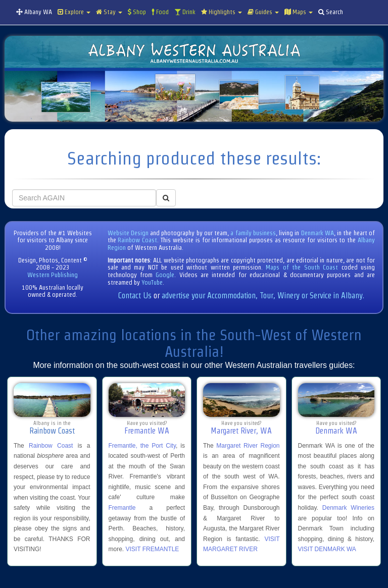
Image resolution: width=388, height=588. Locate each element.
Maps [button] (299, 12)
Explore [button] (74, 12)
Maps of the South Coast (302, 267)
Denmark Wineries (348, 508)
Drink (185, 12)
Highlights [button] (222, 12)
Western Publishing (53, 275)
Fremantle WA (147, 431)
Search (331, 12)
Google (165, 275)
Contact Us (135, 296)
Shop (137, 12)
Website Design (128, 233)
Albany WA (34, 12)
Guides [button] (263, 12)
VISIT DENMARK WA (327, 549)
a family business (253, 233)
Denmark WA (318, 233)
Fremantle (122, 508)
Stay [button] (109, 12)
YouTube (152, 282)
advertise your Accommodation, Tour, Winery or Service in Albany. (263, 296)
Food (160, 12)
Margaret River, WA (241, 431)
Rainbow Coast (137, 240)
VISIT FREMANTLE (153, 549)
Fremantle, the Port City (142, 446)
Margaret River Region (248, 446)
